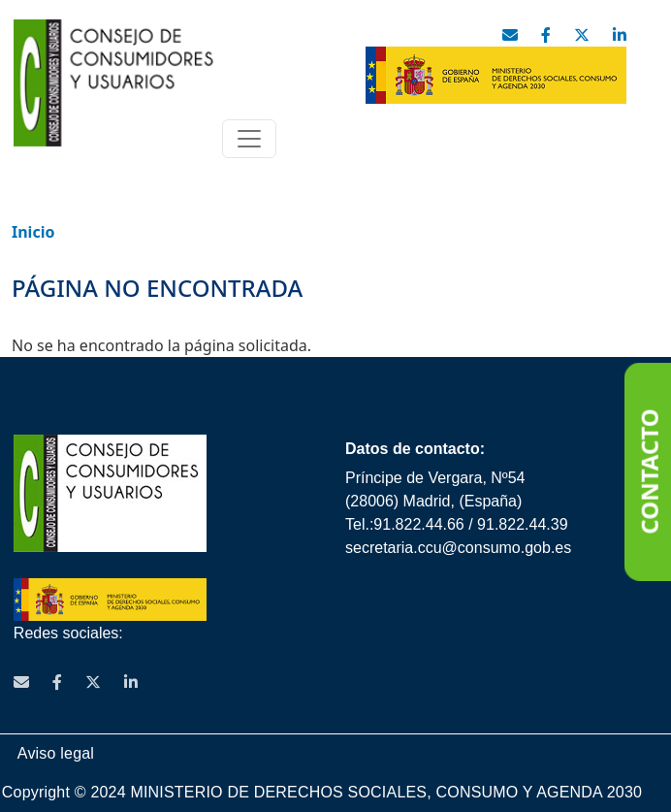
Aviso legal (56, 753)
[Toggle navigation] (249, 139)
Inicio (33, 232)
